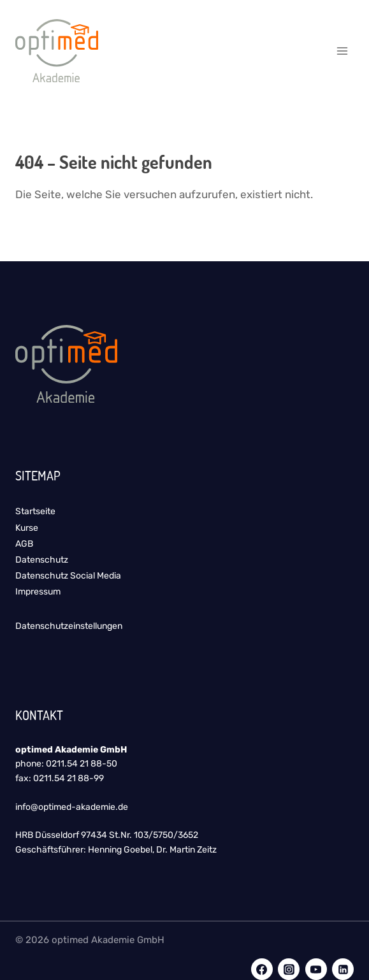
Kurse (27, 528)
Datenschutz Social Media (68, 576)
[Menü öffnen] (342, 51)
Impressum (38, 592)
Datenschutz (42, 560)
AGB (24, 544)
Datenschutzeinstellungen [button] (69, 626)
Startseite (35, 511)
